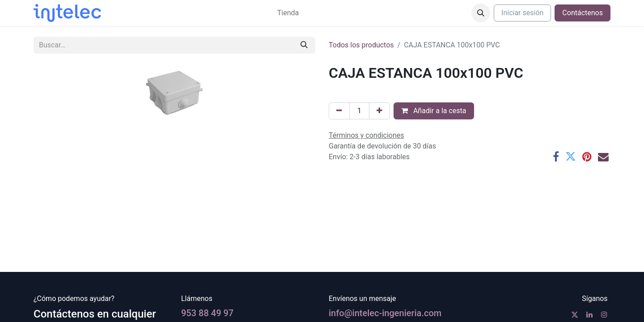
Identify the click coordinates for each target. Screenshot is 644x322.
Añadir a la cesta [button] (434, 111)
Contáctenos (583, 13)
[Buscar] (304, 45)
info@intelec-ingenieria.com (385, 313)
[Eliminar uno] (339, 111)
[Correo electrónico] (603, 157)
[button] (481, 13)
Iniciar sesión (522, 13)
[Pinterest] (587, 157)
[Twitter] (571, 157)
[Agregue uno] (379, 111)
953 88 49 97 (207, 313)
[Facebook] (556, 157)
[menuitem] (288, 13)
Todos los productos (361, 45)
